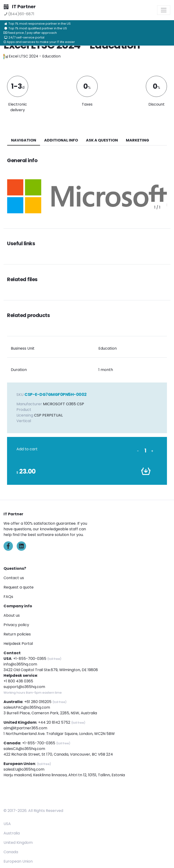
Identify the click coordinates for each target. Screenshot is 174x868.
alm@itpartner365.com (25, 728)
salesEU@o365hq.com (24, 769)
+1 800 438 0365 (18, 681)
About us (12, 615)
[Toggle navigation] (164, 10)
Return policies (17, 634)
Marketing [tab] (137, 140)
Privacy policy (16, 625)
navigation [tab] (24, 140)
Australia (12, 833)
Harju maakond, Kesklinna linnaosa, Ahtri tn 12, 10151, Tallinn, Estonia (64, 775)
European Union (18, 861)
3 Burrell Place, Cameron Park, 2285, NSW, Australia (50, 713)
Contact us (14, 578)
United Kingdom (18, 843)
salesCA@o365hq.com (24, 749)
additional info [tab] (61, 140)
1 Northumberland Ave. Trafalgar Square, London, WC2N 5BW (59, 734)
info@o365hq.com (20, 664)
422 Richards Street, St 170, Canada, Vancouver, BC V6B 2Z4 (58, 754)
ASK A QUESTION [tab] (102, 140)
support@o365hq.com (24, 687)
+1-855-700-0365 (30, 659)
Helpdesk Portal (18, 644)
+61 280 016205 (38, 702)
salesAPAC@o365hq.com (27, 707)
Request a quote (19, 587)
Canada (11, 852)
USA (7, 824)
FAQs (8, 597)
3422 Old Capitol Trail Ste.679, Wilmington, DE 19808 (51, 670)
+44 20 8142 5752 (54, 722)
